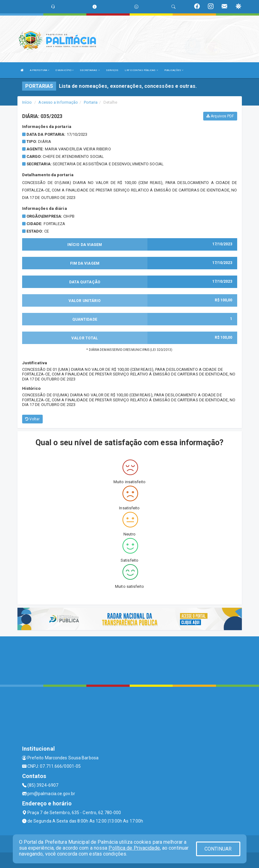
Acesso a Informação (58, 102)
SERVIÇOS (112, 70)
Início (27, 102)
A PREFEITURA (40, 70)
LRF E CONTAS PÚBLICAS (141, 70)
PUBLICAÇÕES (174, 70)
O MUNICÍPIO (65, 70)
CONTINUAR (218, 849)
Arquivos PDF (220, 116)
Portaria (91, 102)
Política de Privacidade (134, 848)
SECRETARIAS (90, 70)
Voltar (33, 419)
